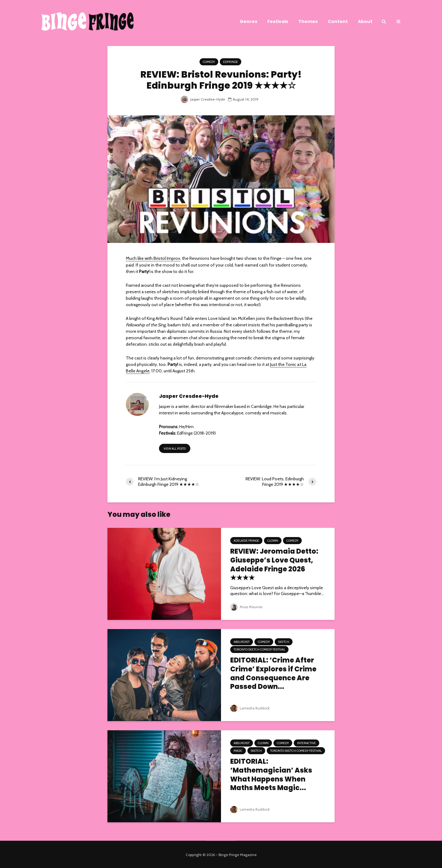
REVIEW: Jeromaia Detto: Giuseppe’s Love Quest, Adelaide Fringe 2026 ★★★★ (274, 564)
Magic (238, 750)
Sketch (284, 641)
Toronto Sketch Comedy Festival (259, 649)
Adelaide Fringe (246, 540)
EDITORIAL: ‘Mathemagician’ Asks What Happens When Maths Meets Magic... (271, 774)
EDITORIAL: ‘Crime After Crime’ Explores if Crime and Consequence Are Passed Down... (273, 673)
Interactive (306, 742)
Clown (273, 540)
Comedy (209, 62)
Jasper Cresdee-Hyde (203, 99)
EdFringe (231, 62)
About (365, 21)
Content (338, 21)
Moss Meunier (246, 606)
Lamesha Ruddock (250, 707)
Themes (308, 21)
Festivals (278, 21)
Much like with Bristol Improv (153, 258)
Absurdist (242, 641)
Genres (248, 21)
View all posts (175, 448)
